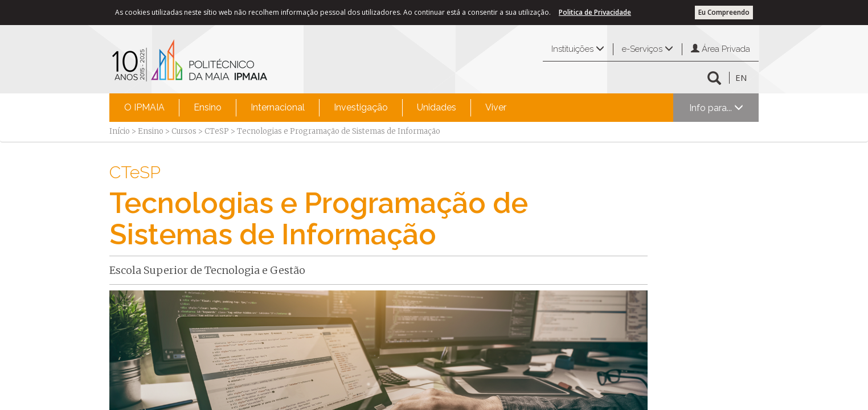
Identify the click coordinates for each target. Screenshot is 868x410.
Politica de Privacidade (595, 12)
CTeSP (217, 131)
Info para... (716, 108)
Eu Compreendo (724, 12)
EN (741, 77)
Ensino (208, 107)
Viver (496, 107)
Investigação (361, 107)
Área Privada (720, 49)
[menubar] (315, 108)
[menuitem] (144, 108)
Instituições (578, 49)
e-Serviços (648, 49)
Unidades (437, 107)
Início (120, 131)
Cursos (184, 131)
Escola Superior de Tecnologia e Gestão (207, 270)
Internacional (278, 107)
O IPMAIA (144, 107)
